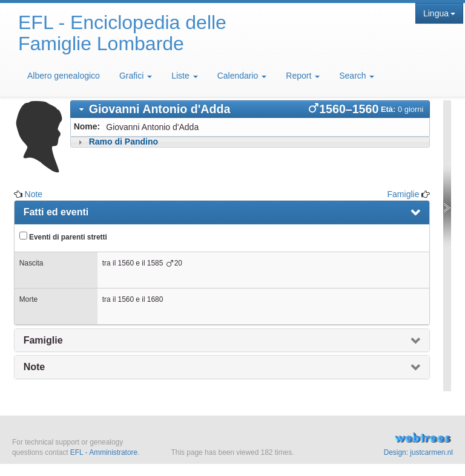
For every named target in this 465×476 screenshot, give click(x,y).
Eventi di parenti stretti (63, 236)
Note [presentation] (35, 367)
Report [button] (303, 76)
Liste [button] (184, 76)
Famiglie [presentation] (43, 340)
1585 (155, 263)
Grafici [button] (136, 76)
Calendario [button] (242, 76)
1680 (155, 299)
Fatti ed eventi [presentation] (56, 212)
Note (34, 194)
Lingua (439, 13)
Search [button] (357, 76)
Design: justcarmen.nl (418, 452)
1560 (126, 263)
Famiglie (404, 194)
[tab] (250, 109)
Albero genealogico (64, 76)
